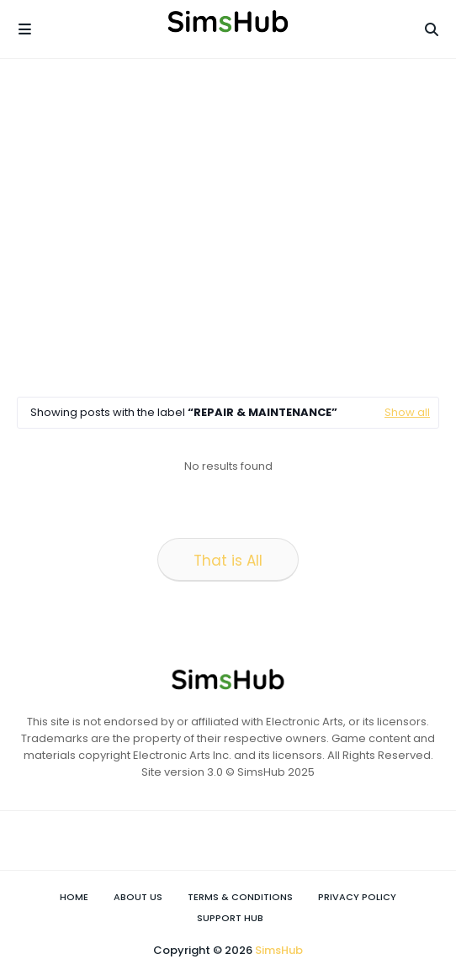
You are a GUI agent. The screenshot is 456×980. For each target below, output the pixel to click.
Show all (407, 412)
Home (74, 897)
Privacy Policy (357, 897)
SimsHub (279, 950)
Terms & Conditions (240, 897)
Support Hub (230, 918)
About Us (138, 897)
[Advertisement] (236, 227)
